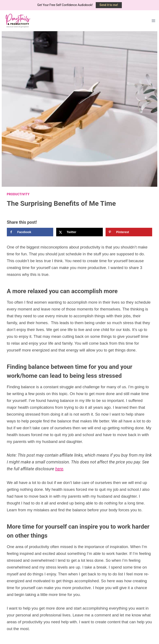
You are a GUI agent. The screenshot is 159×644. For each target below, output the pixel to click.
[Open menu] (154, 21)
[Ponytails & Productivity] (18, 21)
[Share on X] (79, 232)
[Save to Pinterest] (129, 232)
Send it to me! (109, 5)
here (59, 469)
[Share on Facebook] (30, 232)
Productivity (18, 194)
